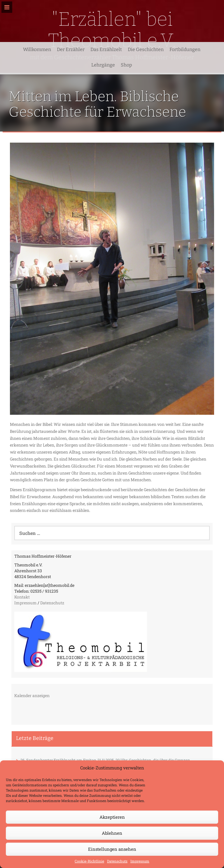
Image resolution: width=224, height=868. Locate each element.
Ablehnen (112, 833)
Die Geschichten (146, 49)
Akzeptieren (112, 817)
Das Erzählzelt (106, 49)
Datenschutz (117, 861)
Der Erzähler (71, 49)
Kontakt (22, 597)
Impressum (140, 861)
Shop (126, 65)
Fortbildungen (185, 49)
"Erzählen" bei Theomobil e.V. (112, 30)
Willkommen (37, 49)
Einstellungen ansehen (112, 849)
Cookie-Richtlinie (89, 861)
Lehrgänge (103, 65)
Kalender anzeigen (32, 695)
